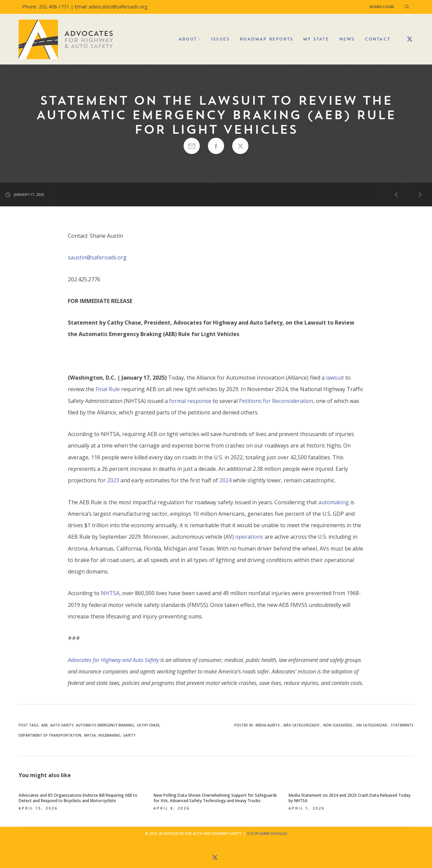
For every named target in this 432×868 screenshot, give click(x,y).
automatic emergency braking (105, 725)
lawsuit (335, 378)
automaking (334, 502)
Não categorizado (302, 725)
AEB (44, 725)
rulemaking (110, 735)
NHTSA (110, 593)
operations (249, 537)
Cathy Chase (148, 725)
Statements (402, 725)
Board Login (382, 7)
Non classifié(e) (338, 725)
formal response (190, 401)
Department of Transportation (50, 735)
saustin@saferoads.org (97, 257)
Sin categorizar (372, 725)
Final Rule (108, 389)
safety (129, 735)
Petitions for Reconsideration (276, 401)
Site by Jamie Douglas (267, 834)
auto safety (62, 725)
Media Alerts (268, 725)
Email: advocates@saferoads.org (111, 7)
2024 (225, 480)
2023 (113, 480)
